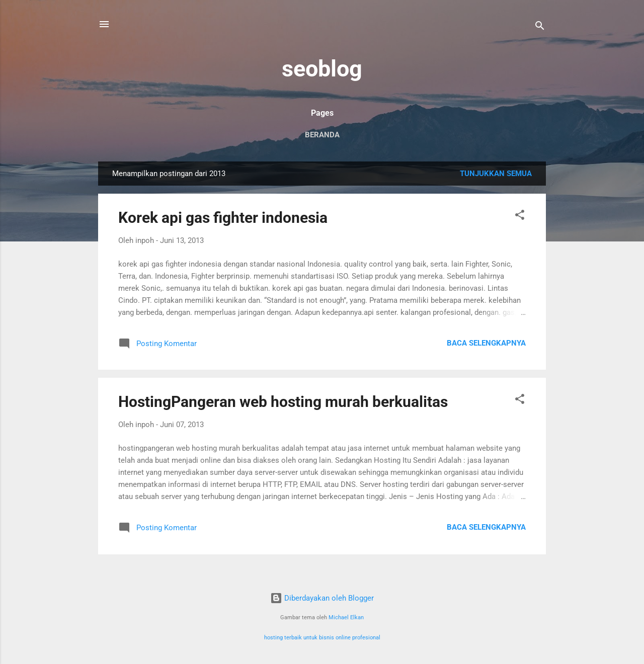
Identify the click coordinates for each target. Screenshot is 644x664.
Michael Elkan (346, 617)
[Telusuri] (540, 27)
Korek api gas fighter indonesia (223, 218)
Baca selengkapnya (486, 343)
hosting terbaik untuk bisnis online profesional (322, 638)
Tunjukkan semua (496, 174)
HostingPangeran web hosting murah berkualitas (283, 402)
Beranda (322, 135)
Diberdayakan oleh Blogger (322, 598)
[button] (520, 217)
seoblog (322, 69)
